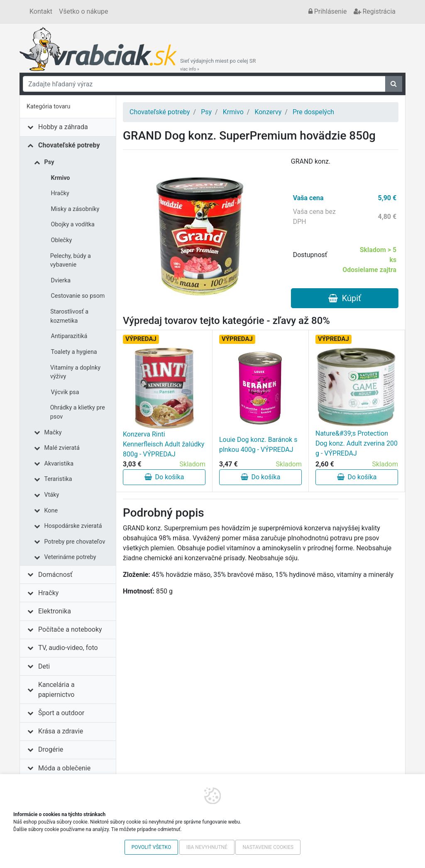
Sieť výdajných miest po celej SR (218, 65)
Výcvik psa (65, 392)
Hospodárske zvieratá (73, 526)
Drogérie (51, 749)
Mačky (53, 433)
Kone (51, 511)
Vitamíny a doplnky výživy (75, 372)
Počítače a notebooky (70, 629)
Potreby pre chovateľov (75, 542)
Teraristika (58, 479)
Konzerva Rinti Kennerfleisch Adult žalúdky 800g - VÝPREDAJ (164, 444)
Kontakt (41, 11)
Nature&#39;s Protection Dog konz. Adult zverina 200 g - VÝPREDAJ (357, 443)
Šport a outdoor (61, 713)
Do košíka (164, 477)
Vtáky (52, 495)
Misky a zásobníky (75, 209)
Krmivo (61, 178)
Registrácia (375, 11)
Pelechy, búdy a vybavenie (71, 261)
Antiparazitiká (69, 336)
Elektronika (55, 611)
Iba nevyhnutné (207, 847)
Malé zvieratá (62, 448)
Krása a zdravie (61, 731)
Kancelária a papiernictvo (56, 690)
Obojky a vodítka (73, 224)
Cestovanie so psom (78, 296)
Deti (44, 666)
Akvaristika (59, 464)
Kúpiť (345, 298)
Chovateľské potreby (69, 145)
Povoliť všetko (151, 847)
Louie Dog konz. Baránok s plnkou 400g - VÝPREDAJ (258, 445)
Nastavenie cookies (268, 847)
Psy (49, 162)
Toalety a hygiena (74, 352)
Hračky (60, 193)
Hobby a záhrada (63, 127)
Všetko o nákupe (83, 11)
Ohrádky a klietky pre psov (78, 412)
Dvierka (61, 281)
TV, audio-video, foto (68, 648)
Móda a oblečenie (64, 768)
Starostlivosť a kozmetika (69, 316)
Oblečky (62, 240)
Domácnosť (55, 575)
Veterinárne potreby (70, 557)
